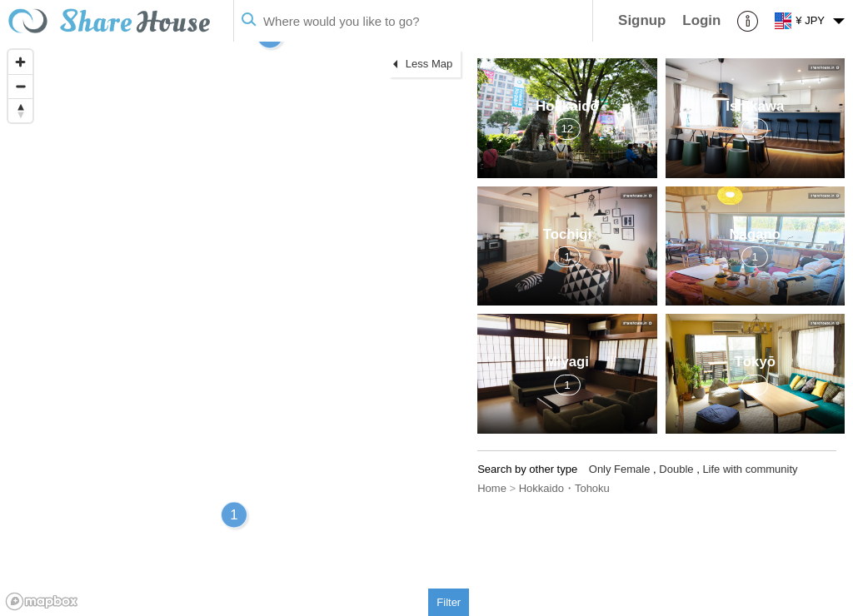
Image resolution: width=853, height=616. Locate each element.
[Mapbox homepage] (42, 601)
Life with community (750, 469)
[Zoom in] (20, 62)
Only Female (620, 469)
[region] (234, 329)
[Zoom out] (20, 86)
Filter (449, 602)
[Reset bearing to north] (20, 110)
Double (676, 469)
